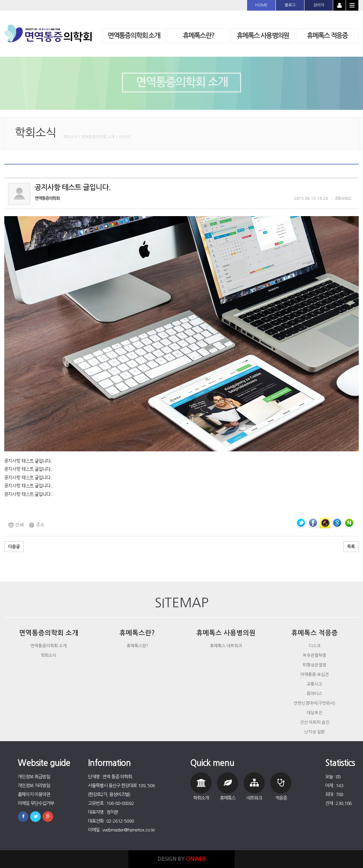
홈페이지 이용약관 (34, 794)
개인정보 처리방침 (34, 786)
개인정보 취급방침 (34, 777)
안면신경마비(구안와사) (314, 703)
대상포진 (314, 713)
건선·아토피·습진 (315, 722)
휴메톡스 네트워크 (226, 646)
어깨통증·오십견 (314, 675)
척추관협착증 (314, 655)
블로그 (290, 5)
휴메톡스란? (137, 646)
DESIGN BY (182, 859)
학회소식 (49, 655)
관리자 (319, 5)
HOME (261, 5)
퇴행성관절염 (314, 665)
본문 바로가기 (0, 0)
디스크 (315, 646)
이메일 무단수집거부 (36, 803)
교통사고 (314, 684)
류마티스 (314, 694)
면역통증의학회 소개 (49, 646)
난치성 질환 (314, 732)
